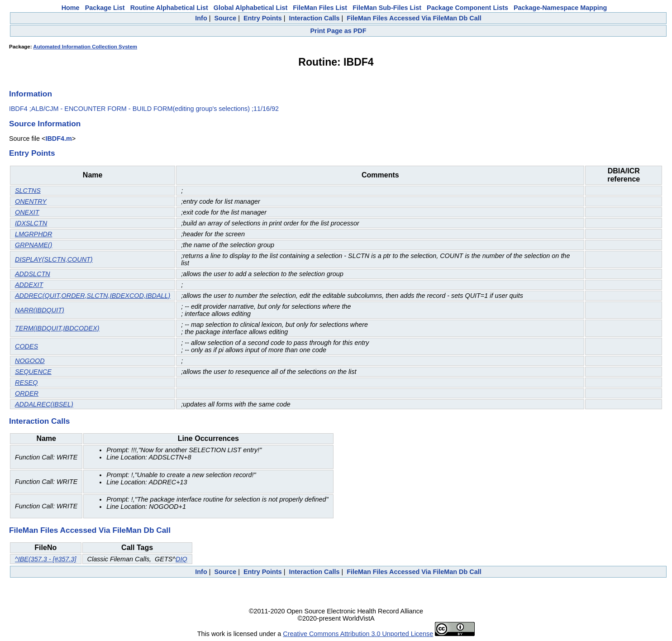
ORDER (27, 393)
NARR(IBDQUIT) (40, 310)
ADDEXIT (29, 285)
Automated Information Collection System (85, 47)
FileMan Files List (320, 8)
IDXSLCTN (31, 223)
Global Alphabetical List (250, 8)
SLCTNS (28, 191)
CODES (26, 346)
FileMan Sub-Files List (387, 8)
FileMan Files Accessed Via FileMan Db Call (414, 18)
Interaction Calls (314, 18)
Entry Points (263, 18)
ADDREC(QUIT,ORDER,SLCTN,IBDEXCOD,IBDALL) (93, 296)
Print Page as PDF (338, 31)
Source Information (45, 124)
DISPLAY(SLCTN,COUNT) (54, 259)
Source (225, 18)
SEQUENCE (33, 372)
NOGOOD (30, 361)
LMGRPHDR (33, 234)
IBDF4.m (58, 139)
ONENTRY (31, 201)
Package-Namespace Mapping (560, 8)
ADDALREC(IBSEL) (44, 404)
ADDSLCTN (33, 274)
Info (201, 18)
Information (31, 94)
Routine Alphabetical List (169, 8)
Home (71, 8)
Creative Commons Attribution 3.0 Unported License (358, 634)
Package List (105, 8)
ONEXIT (27, 212)
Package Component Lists (467, 8)
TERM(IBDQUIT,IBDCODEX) (57, 328)
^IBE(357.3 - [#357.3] (46, 559)
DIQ (181, 559)
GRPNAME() (33, 245)
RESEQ (26, 383)
